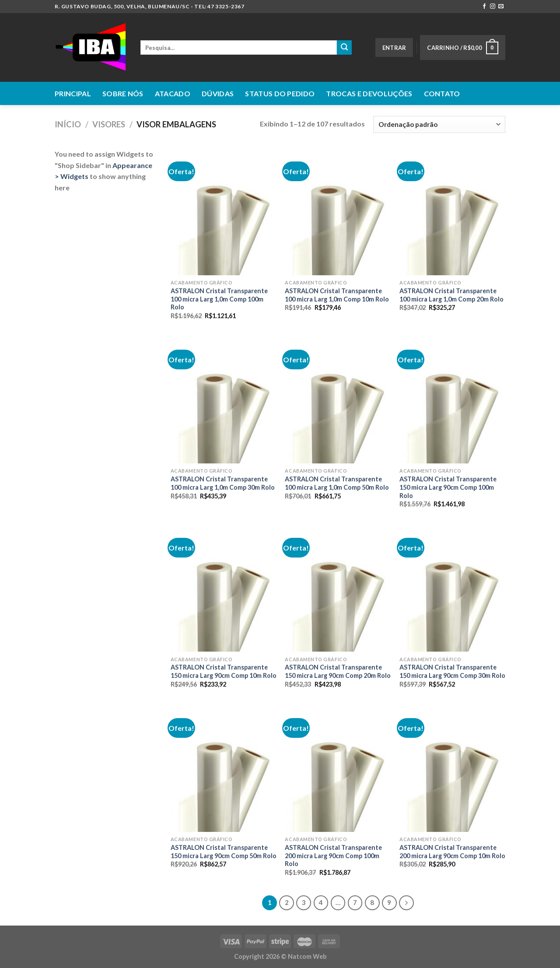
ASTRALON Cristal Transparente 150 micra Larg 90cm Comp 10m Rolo (224, 671)
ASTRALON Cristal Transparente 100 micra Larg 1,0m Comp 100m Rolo (219, 299)
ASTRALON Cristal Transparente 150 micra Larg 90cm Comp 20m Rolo (338, 671)
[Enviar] (344, 48)
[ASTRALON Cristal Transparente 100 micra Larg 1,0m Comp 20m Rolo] (452, 212)
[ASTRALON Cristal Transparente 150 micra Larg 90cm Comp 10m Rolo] (224, 588)
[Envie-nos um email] (501, 7)
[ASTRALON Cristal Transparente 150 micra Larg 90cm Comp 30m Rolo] (452, 588)
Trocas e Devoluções (369, 93)
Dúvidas (218, 93)
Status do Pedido (280, 93)
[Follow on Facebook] (484, 7)
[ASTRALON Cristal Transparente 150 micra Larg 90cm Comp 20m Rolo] (338, 588)
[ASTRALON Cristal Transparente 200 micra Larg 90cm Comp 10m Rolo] (452, 768)
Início (68, 124)
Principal (73, 93)
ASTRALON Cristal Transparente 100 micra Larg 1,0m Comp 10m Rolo (337, 295)
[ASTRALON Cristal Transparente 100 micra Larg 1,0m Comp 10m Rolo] (338, 212)
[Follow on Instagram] (493, 7)
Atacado (173, 93)
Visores (109, 124)
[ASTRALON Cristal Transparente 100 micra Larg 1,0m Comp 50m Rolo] (338, 400)
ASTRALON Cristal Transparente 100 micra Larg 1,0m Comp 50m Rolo (337, 483)
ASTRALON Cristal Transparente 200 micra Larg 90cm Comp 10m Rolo (452, 852)
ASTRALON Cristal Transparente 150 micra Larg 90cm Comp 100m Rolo (448, 487)
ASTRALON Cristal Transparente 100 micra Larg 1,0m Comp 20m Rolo (451, 295)
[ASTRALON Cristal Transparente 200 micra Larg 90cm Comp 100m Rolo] (338, 768)
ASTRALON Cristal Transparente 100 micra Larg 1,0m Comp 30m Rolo (223, 483)
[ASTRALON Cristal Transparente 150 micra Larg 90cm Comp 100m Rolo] (452, 400)
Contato (442, 93)
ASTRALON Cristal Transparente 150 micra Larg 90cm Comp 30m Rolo (452, 671)
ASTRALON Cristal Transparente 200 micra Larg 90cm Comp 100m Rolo (333, 856)
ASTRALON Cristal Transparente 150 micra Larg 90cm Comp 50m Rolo (224, 852)
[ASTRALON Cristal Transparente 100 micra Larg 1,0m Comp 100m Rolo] (224, 212)
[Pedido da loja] (439, 125)
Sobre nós (123, 93)
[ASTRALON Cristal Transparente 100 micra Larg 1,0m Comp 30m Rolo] (224, 400)
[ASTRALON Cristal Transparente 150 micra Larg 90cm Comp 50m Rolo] (224, 768)
